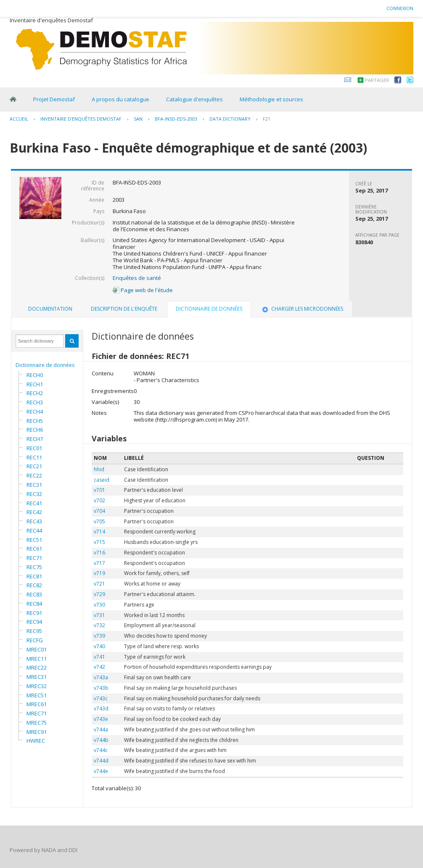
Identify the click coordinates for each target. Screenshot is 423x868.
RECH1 (35, 384)
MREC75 (37, 723)
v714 (99, 532)
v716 (99, 553)
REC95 (34, 631)
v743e (101, 719)
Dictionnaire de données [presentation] (209, 309)
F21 (267, 119)
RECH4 (35, 412)
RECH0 (35, 375)
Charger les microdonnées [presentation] (302, 309)
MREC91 (37, 732)
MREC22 (37, 667)
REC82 (34, 585)
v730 (99, 605)
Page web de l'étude (143, 290)
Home (13, 99)
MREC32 (37, 686)
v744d (101, 761)
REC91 (34, 613)
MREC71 (37, 713)
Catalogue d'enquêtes (194, 99)
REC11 (34, 457)
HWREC (36, 741)
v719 (99, 573)
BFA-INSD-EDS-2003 (176, 119)
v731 (99, 615)
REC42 (34, 512)
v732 (99, 625)
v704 (99, 511)
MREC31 (37, 677)
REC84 (34, 604)
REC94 (34, 622)
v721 (99, 584)
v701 (99, 490)
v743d (101, 708)
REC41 (34, 503)
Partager (377, 80)
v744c (101, 750)
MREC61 (37, 704)
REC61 (34, 549)
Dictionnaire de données (45, 365)
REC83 (34, 594)
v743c (101, 698)
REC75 (34, 567)
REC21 (34, 466)
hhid (99, 469)
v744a (101, 729)
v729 (99, 594)
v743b (101, 688)
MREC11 (37, 659)
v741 (99, 657)
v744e (101, 771)
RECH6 (35, 430)
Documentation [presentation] (50, 309)
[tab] (50, 309)
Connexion (400, 8)
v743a (101, 677)
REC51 (34, 540)
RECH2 (35, 393)
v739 (99, 636)
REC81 (34, 576)
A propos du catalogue (120, 99)
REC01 (34, 448)
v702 (99, 500)
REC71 (34, 558)
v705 (99, 521)
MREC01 (37, 649)
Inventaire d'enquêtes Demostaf (81, 119)
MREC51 (37, 695)
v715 (99, 542)
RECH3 (35, 402)
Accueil (19, 119)
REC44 (34, 530)
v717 (99, 563)
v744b (101, 740)
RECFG (35, 640)
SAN (138, 119)
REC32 (34, 494)
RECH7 (35, 439)
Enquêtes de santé (137, 278)
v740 (99, 646)
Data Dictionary (230, 119)
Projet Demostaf (54, 99)
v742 (99, 667)
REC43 (34, 521)
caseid (102, 480)
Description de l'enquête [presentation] (124, 309)
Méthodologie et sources (271, 99)
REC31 (34, 485)
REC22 (34, 475)
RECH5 (35, 421)
